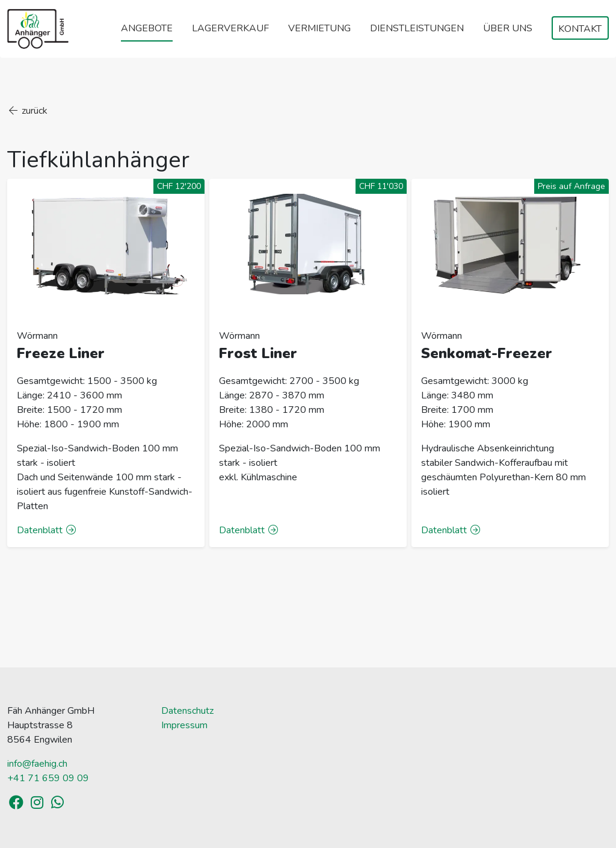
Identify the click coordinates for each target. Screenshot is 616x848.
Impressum (184, 725)
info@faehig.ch (37, 764)
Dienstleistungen (417, 28)
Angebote (147, 28)
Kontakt (580, 29)
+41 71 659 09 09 (48, 778)
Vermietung (319, 28)
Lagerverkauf (230, 28)
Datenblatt (47, 530)
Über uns (508, 28)
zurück (27, 111)
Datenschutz (187, 711)
